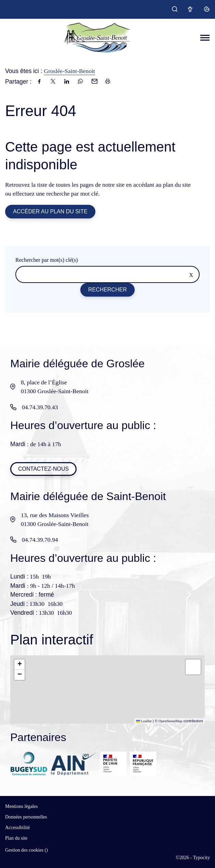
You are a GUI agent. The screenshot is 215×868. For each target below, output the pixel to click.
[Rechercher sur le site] (107, 274)
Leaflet (144, 721)
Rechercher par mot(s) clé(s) (47, 260)
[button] (19, 665)
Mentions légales (21, 806)
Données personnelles (26, 817)
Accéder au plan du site (50, 211)
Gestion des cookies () (26, 850)
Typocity (201, 858)
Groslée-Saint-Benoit (69, 71)
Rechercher (107, 290)
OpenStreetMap (171, 721)
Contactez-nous (43, 469)
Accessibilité (17, 828)
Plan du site (16, 838)
